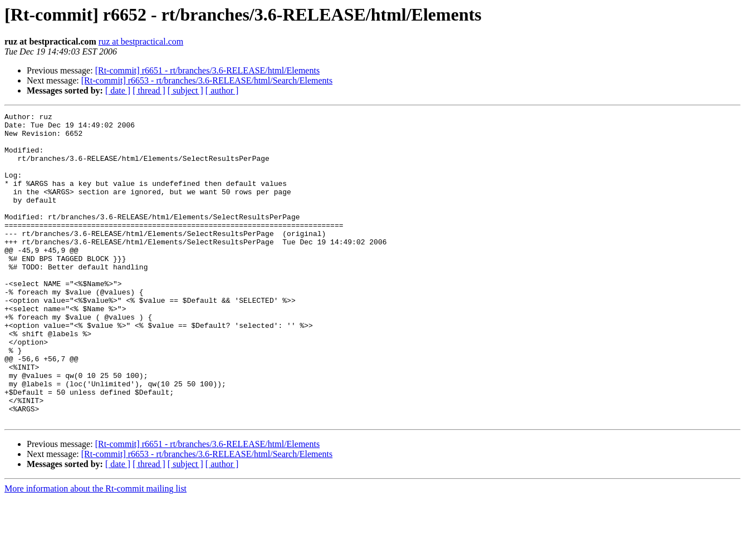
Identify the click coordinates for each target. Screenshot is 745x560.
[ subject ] (185, 90)
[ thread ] (149, 90)
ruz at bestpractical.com (141, 41)
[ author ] (222, 90)
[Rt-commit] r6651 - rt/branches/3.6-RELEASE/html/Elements (207, 70)
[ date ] (118, 90)
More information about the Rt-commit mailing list (95, 550)
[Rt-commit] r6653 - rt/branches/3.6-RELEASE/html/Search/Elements (207, 80)
